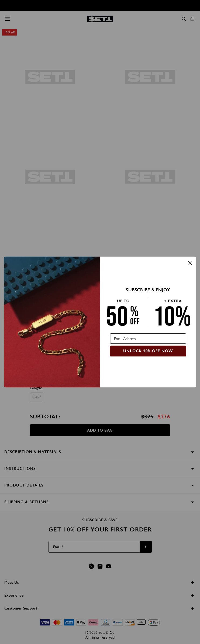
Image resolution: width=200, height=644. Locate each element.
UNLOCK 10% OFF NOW (148, 351)
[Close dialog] (190, 263)
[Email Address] (148, 338)
